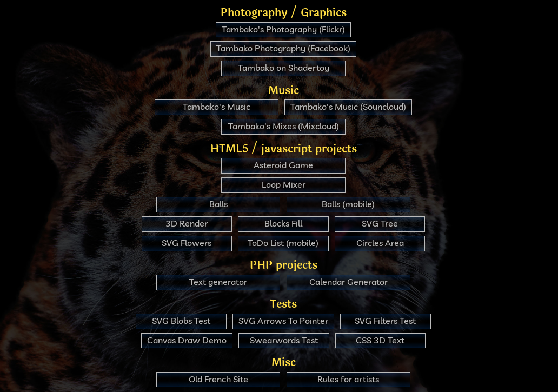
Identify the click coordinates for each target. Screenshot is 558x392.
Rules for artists (348, 379)
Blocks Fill (283, 223)
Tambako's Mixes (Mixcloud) (284, 126)
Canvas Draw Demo (187, 340)
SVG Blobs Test (181, 321)
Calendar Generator (348, 282)
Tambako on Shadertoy (284, 68)
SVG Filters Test (385, 321)
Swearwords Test (284, 340)
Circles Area (380, 243)
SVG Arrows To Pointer (283, 321)
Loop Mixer (284, 184)
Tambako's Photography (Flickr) (283, 29)
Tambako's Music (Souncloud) (348, 107)
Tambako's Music (217, 107)
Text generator (218, 282)
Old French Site (218, 379)
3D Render (187, 223)
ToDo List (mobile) (283, 243)
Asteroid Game (283, 165)
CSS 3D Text (380, 340)
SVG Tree (380, 223)
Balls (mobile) (348, 204)
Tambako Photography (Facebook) (283, 48)
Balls (218, 204)
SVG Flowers (187, 243)
